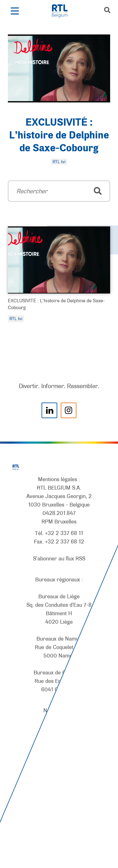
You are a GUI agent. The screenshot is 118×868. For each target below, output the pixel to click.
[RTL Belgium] (63, 11)
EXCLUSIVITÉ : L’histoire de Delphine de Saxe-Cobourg (59, 136)
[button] (15, 11)
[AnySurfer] (59, 840)
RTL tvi (16, 319)
